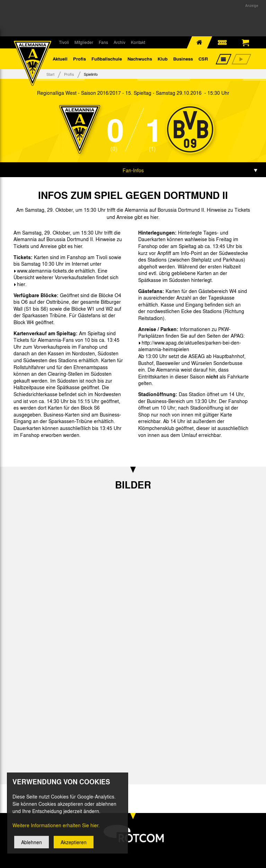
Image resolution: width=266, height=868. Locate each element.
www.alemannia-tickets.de (45, 271)
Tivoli (64, 42)
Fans (103, 42)
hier (21, 284)
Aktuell (60, 59)
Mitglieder (84, 42)
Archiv (119, 42)
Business (183, 59)
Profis (79, 59)
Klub (163, 59)
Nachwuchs (140, 59)
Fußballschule (107, 59)
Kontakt (138, 42)
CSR (203, 59)
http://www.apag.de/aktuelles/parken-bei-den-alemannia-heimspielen (190, 346)
